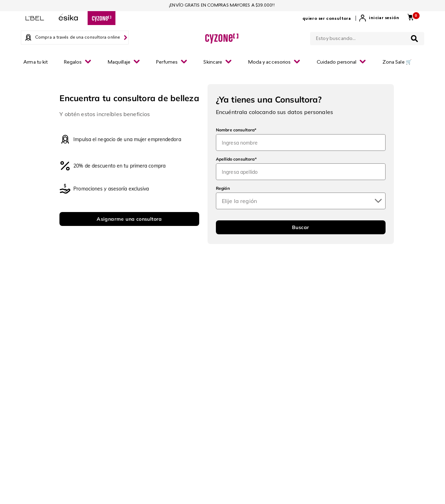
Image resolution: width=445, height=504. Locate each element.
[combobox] (367, 37)
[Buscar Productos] (414, 39)
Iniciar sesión (384, 18)
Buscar (301, 227)
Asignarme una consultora (129, 219)
